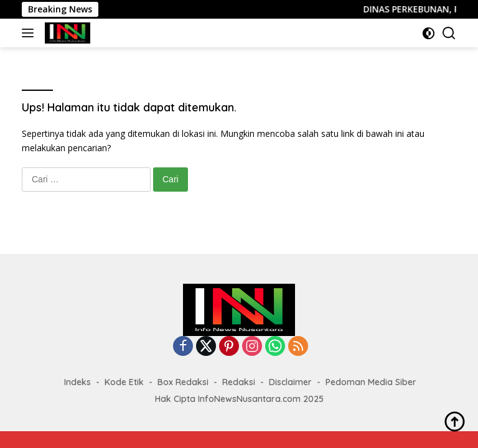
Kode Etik (124, 382)
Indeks (77, 382)
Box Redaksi (183, 382)
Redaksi (239, 382)
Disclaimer (290, 382)
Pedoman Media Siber (371, 382)
